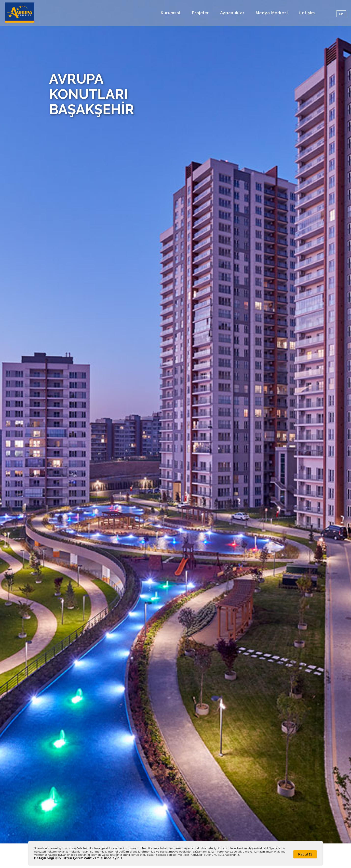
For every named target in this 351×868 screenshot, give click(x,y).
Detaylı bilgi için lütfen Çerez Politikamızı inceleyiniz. (79, 858)
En (341, 14)
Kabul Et (305, 854)
